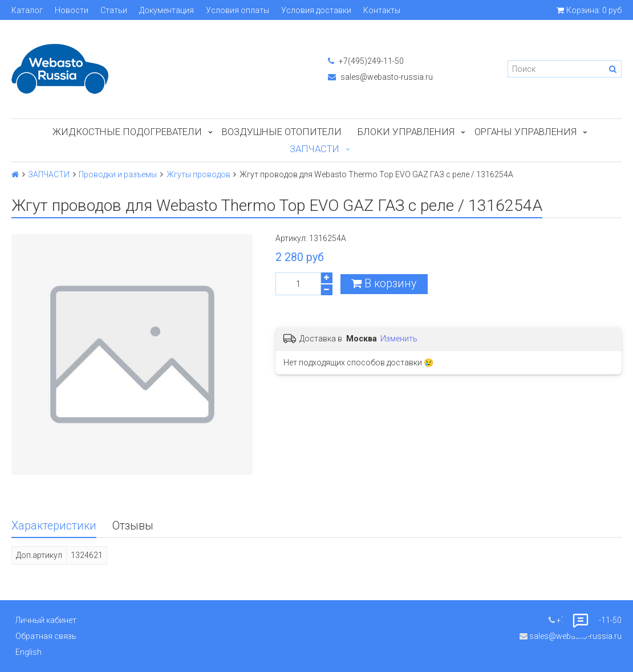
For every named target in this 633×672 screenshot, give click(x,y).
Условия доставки (316, 10)
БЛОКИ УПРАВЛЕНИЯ (406, 132)
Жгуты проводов (198, 174)
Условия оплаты (238, 10)
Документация (167, 10)
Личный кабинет (46, 620)
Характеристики (54, 526)
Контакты (382, 10)
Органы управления (526, 132)
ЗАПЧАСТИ (315, 149)
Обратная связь (46, 636)
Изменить (399, 339)
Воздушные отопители (282, 132)
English (29, 652)
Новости (72, 10)
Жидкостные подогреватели (127, 132)
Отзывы (133, 526)
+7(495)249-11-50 (366, 61)
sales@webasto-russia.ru (380, 77)
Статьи (114, 10)
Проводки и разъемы (118, 174)
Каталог (27, 10)
